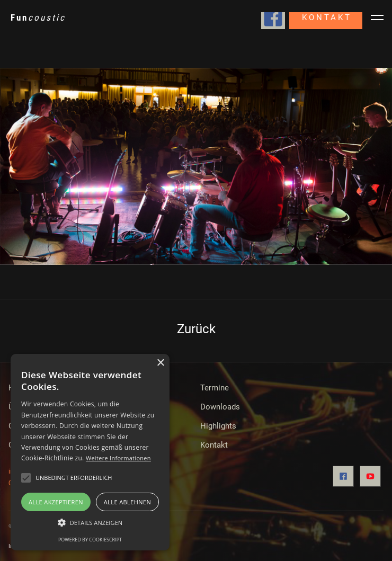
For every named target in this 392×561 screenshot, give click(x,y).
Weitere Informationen (118, 458)
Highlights (218, 426)
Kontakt (214, 445)
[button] (90, 523)
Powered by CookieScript (90, 540)
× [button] (160, 363)
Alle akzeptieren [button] (56, 502)
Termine (215, 388)
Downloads (220, 407)
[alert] (90, 452)
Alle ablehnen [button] (127, 502)
